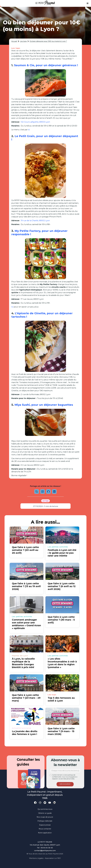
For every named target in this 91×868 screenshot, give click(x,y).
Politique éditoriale (45, 821)
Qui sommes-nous (45, 809)
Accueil (14, 41)
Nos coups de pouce (45, 817)
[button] (88, 3)
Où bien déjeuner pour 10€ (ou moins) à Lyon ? (48, 41)
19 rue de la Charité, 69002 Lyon (35, 221)
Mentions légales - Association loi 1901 (45, 858)
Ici (12, 307)
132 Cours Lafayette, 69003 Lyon (35, 122)
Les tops (23, 41)
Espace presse (45, 825)
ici (29, 130)
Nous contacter (45, 829)
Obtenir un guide (45, 813)
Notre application (45, 833)
